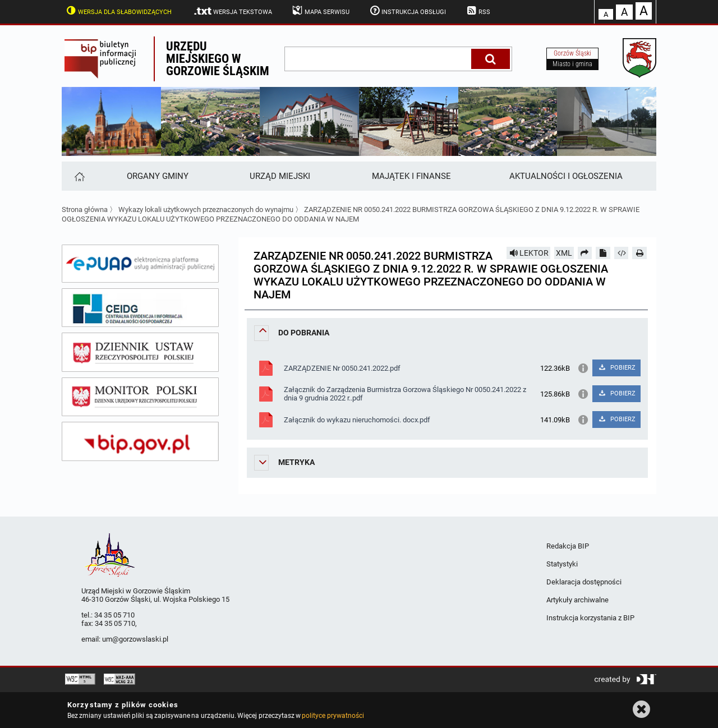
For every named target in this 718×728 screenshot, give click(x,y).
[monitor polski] (140, 397)
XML (564, 253)
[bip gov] (140, 441)
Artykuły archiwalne (577, 600)
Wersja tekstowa (233, 11)
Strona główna (85, 209)
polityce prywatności (333, 716)
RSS (477, 11)
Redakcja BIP (568, 546)
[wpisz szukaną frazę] (379, 59)
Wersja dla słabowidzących (118, 11)
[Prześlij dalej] (585, 253)
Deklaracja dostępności (584, 582)
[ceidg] (140, 308)
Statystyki (562, 564)
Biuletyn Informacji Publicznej (108, 59)
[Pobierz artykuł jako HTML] (622, 253)
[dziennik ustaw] (140, 352)
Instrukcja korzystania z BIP (590, 618)
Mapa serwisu (320, 11)
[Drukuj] (639, 253)
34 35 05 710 (114, 615)
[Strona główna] (79, 176)
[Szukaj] (491, 59)
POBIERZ (616, 368)
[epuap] (140, 264)
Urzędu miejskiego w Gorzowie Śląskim (218, 59)
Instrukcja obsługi (407, 11)
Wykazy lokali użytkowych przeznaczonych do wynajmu (206, 209)
